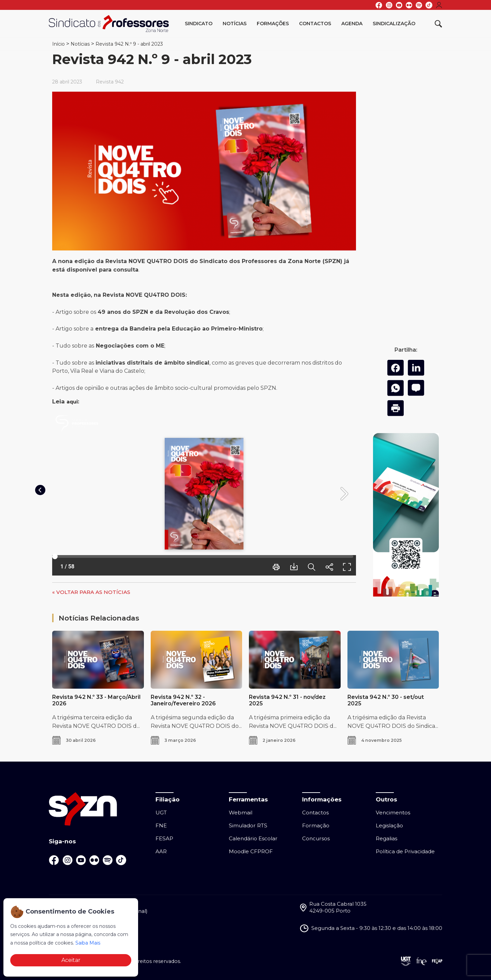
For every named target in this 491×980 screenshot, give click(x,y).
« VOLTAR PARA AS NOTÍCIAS (91, 592)
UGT (161, 813)
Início (58, 44)
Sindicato (199, 24)
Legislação (389, 825)
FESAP (164, 838)
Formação (316, 825)
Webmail (241, 813)
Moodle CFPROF (251, 851)
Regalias (386, 838)
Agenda (352, 24)
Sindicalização (394, 24)
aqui (72, 402)
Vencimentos (393, 813)
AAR (161, 851)
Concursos (316, 838)
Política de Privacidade (405, 851)
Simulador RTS (248, 825)
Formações (273, 24)
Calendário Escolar (253, 838)
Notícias (235, 24)
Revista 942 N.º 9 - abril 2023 (129, 44)
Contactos (315, 24)
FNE (161, 825)
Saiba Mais (88, 943)
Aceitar (71, 960)
